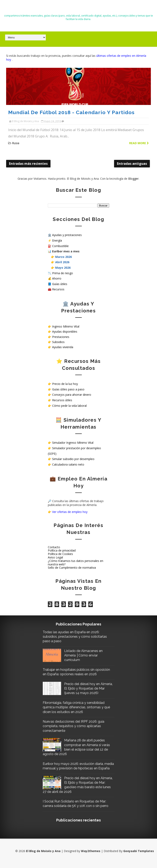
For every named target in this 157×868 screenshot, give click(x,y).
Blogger (133, 178)
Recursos (58, 289)
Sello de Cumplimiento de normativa (72, 568)
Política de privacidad (62, 550)
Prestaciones (61, 337)
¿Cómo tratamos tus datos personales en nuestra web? (76, 562)
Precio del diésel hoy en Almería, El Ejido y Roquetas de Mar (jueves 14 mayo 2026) (89, 688)
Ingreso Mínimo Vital (66, 326)
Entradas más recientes (28, 164)
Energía (57, 240)
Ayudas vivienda (63, 347)
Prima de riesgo (63, 273)
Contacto (54, 547)
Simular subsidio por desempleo (73, 459)
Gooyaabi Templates (139, 855)
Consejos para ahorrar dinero (72, 395)
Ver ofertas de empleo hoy (70, 512)
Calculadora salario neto (68, 464)
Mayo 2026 (63, 267)
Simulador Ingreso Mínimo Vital (73, 443)
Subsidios (58, 342)
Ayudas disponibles (65, 331)
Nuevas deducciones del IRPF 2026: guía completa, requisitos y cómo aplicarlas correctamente (75, 726)
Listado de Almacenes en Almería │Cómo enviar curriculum (85, 655)
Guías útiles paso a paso (68, 389)
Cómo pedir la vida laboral (69, 405)
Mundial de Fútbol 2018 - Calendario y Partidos (71, 112)
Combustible (60, 246)
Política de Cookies (60, 554)
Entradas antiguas (132, 164)
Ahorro (57, 278)
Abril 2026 (62, 262)
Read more (139, 143)
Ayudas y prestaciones (67, 235)
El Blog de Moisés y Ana (78, 8)
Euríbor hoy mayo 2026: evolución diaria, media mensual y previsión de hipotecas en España (77, 768)
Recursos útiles (62, 400)
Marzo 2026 (63, 257)
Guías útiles (60, 284)
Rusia (16, 143)
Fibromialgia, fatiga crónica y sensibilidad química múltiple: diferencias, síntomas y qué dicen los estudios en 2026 (78, 707)
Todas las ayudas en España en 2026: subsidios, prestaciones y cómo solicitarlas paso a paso (76, 636)
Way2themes (91, 855)
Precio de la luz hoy (65, 384)
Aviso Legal (55, 557)
